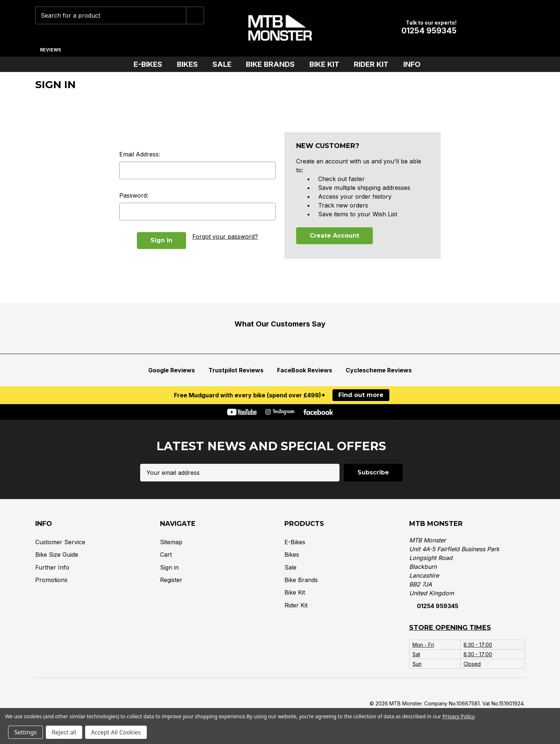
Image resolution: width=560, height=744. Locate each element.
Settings (26, 732)
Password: (134, 195)
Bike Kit (327, 64)
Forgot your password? (225, 236)
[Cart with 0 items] (514, 28)
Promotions (51, 580)
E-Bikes (151, 64)
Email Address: (140, 154)
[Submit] (195, 15)
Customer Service (60, 542)
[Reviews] (50, 47)
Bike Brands (273, 64)
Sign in (169, 567)
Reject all (64, 732)
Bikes (190, 64)
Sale (225, 64)
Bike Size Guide (57, 555)
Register (171, 580)
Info (415, 64)
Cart (166, 555)
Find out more (361, 395)
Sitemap (171, 542)
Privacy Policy (459, 716)
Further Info (52, 567)
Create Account (334, 236)
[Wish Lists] (469, 28)
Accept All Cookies (116, 732)
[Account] (492, 28)
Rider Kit (374, 64)
